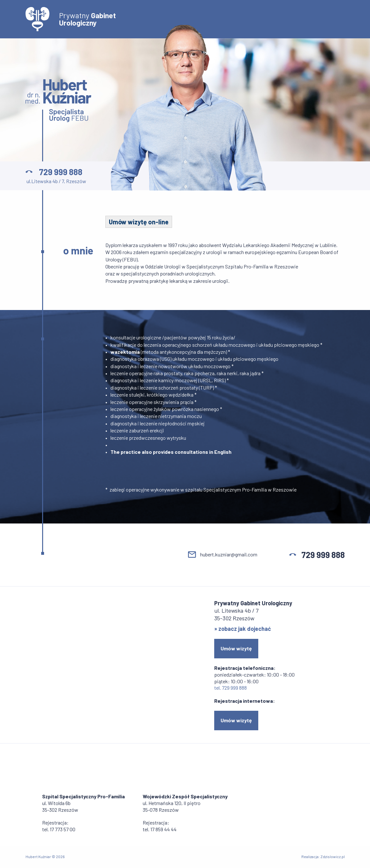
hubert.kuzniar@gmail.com (229, 554)
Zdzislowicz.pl (333, 856)
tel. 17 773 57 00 (59, 829)
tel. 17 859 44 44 (160, 829)
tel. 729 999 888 (230, 688)
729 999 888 (61, 172)
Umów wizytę (236, 648)
